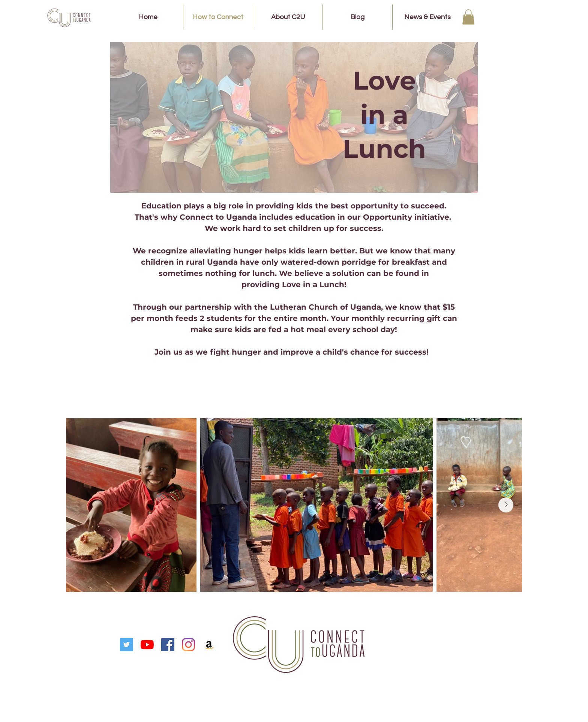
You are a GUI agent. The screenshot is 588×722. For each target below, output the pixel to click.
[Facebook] (168, 645)
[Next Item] (506, 505)
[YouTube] (147, 645)
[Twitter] (127, 645)
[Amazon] (209, 645)
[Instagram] (188, 645)
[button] (468, 17)
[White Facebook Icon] (230, 645)
